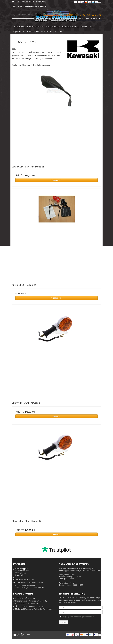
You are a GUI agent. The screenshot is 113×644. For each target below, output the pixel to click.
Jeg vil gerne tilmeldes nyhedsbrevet (79, 616)
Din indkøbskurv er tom (90, 19)
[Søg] (23, 15)
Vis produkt (56, 180)
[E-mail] (81, 612)
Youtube (25, 635)
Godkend (63, 622)
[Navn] (81, 607)
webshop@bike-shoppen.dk (32, 582)
